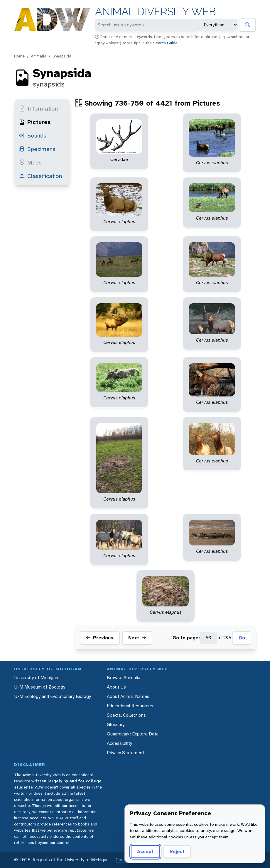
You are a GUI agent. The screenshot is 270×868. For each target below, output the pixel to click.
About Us (116, 687)
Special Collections (126, 715)
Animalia (39, 56)
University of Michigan (36, 678)
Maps (30, 162)
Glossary (116, 724)
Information (38, 108)
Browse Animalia (124, 678)
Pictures (35, 122)
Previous (100, 638)
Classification (41, 176)
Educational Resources (130, 706)
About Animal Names (128, 696)
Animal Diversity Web (155, 12)
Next (137, 638)
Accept (145, 851)
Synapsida (62, 56)
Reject (177, 851)
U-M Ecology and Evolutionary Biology (53, 696)
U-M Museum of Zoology (40, 687)
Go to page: (186, 638)
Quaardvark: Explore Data (133, 734)
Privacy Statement (125, 753)
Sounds (33, 135)
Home (19, 56)
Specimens (37, 149)
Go (242, 638)
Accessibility (119, 743)
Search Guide (165, 43)
